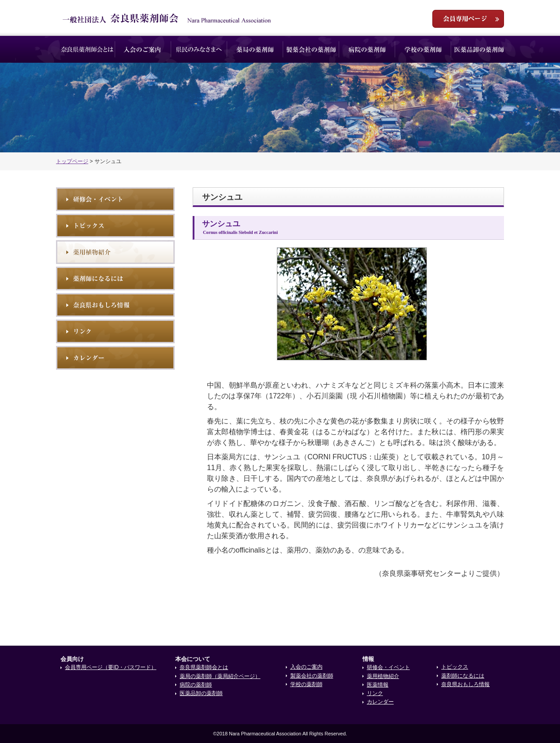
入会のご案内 (143, 49)
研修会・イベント (115, 199)
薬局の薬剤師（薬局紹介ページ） (220, 676)
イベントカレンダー (115, 358)
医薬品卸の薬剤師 (479, 49)
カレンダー (380, 702)
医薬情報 (378, 685)
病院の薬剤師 (367, 49)
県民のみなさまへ (199, 49)
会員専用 (468, 19)
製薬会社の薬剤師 (311, 49)
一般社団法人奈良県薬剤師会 (167, 18)
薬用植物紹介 (115, 252)
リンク (115, 331)
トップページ (72, 161)
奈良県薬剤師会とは (87, 49)
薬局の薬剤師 (255, 49)
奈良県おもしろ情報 (115, 305)
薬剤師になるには (115, 279)
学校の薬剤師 (423, 49)
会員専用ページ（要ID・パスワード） (111, 667)
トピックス (115, 226)
